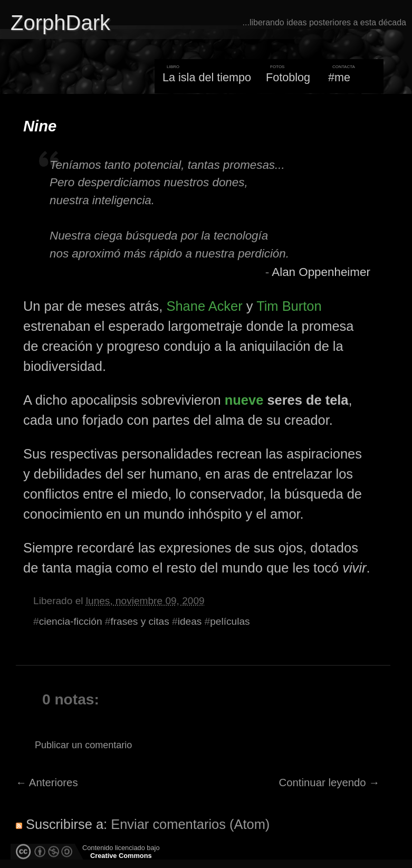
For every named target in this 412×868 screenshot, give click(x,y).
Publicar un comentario (83, 745)
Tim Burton (289, 306)
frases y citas (140, 621)
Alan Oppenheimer (321, 272)
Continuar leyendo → (329, 783)
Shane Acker (204, 306)
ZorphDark (60, 23)
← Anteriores (47, 783)
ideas (190, 621)
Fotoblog (288, 77)
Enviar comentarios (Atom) (190, 824)
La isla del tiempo (207, 77)
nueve (244, 400)
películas (230, 621)
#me (339, 77)
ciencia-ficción (71, 621)
